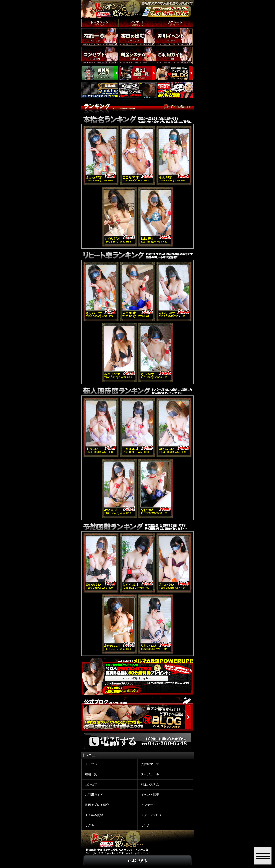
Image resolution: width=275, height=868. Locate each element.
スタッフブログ (151, 815)
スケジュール (150, 774)
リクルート (93, 825)
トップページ (94, 764)
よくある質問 (94, 815)
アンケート (148, 805)
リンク (145, 825)
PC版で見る (137, 861)
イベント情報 (150, 795)
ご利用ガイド (94, 795)
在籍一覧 (91, 774)
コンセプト (93, 785)
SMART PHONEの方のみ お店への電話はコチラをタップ (166, 17)
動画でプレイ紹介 (97, 805)
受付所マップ (150, 764)
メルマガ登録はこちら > (136, 678)
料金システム (150, 785)
